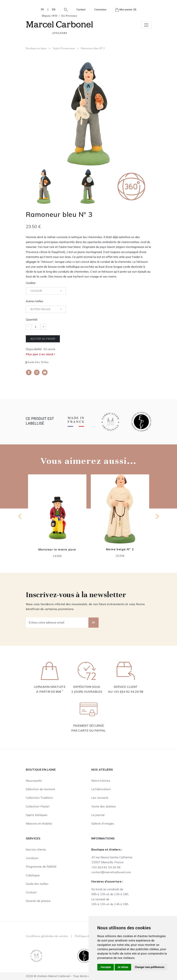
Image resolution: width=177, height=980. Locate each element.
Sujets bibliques (37, 815)
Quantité (32, 319)
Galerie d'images (103, 823)
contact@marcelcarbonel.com (111, 872)
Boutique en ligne (36, 48)
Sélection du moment (41, 789)
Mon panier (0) (126, 10)
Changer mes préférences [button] (150, 967)
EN (54, 9)
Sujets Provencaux (64, 48)
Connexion (100, 9)
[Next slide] (157, 516)
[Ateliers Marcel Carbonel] (59, 24)
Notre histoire (101, 781)
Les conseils (100, 798)
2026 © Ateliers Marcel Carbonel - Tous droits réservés (63, 976)
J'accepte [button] (106, 967)
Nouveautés (34, 781)
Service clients (36, 849)
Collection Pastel (38, 806)
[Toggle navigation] (146, 25)
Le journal (98, 815)
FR (42, 9)
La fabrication (101, 789)
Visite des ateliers (104, 806)
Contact (81, 9)
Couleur (31, 283)
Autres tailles (35, 301)
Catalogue (33, 875)
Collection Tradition (39, 798)
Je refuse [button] (123, 967)
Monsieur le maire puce (57, 549)
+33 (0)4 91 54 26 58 (128, 692)
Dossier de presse (38, 901)
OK (94, 622)
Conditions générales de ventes (47, 936)
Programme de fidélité (41, 866)
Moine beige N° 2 (120, 549)
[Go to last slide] (20, 516)
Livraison (32, 858)
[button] (64, 9)
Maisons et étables (39, 823)
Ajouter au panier (43, 339)
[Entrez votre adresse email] (57, 623)
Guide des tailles (38, 362)
